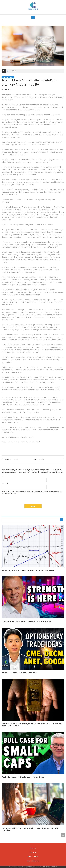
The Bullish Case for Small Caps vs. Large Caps (23, 777)
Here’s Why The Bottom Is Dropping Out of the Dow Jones (28, 570)
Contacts (33, 852)
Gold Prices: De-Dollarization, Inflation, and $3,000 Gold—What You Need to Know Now (32, 725)
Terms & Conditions (33, 861)
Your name (24, 479)
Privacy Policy (33, 857)
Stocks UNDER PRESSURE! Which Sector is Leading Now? (26, 621)
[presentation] (17, 500)
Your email (24, 486)
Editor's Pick (8, 77)
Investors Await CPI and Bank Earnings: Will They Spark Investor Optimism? (30, 829)
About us (33, 848)
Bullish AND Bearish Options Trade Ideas (20, 673)
